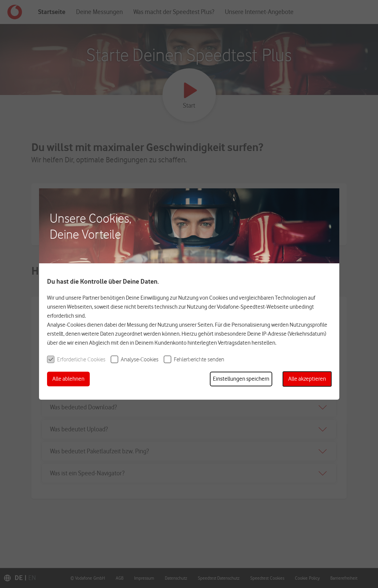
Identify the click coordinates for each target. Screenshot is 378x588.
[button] (68, 379)
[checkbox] (76, 359)
